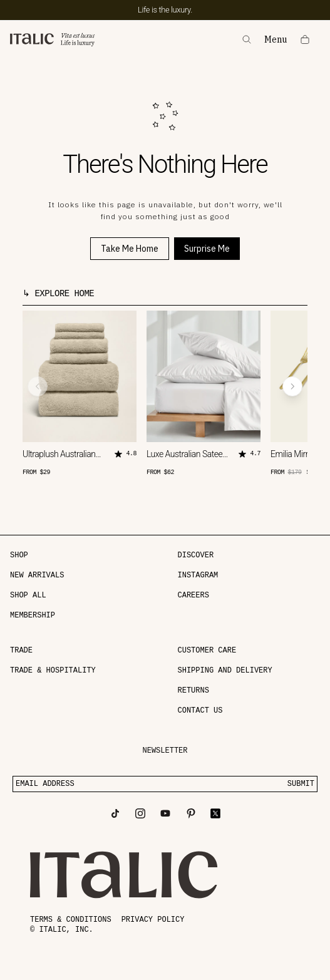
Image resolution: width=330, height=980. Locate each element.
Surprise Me (207, 249)
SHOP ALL (28, 596)
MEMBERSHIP (33, 616)
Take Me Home (130, 249)
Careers (193, 596)
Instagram (198, 575)
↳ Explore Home (58, 294)
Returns (193, 691)
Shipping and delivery (225, 671)
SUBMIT (301, 784)
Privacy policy (153, 920)
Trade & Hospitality (53, 671)
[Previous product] (38, 386)
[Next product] (292, 386)
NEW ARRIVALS (37, 575)
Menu (276, 40)
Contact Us (200, 711)
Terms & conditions (71, 920)
